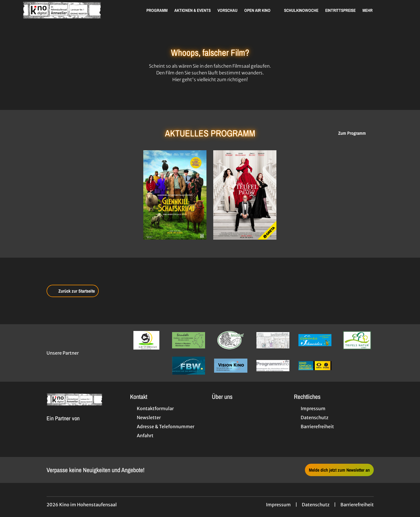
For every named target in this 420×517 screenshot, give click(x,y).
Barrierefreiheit (357, 505)
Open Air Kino (261, 10)
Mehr (371, 10)
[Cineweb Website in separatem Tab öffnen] (63, 425)
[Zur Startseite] (62, 10)
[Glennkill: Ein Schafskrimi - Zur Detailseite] (175, 195)
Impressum (278, 505)
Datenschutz (316, 505)
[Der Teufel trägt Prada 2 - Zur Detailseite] (245, 195)
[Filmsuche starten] (392, 10)
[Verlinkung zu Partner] (147, 340)
